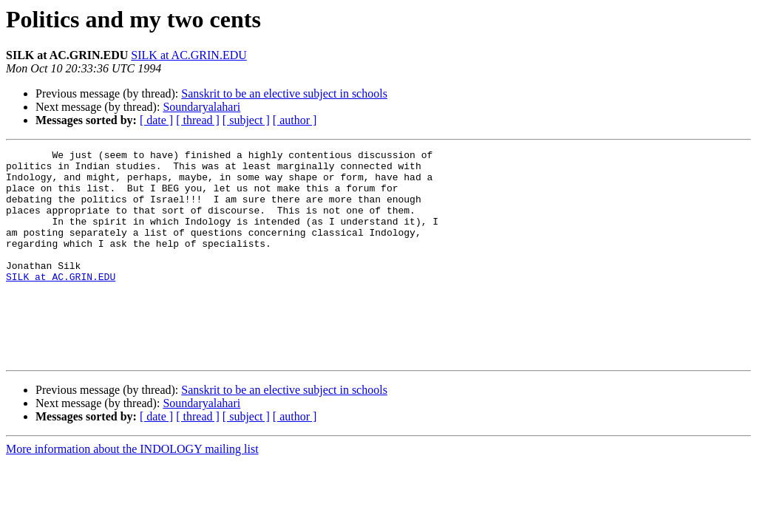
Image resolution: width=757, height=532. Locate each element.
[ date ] (156, 120)
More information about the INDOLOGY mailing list (132, 491)
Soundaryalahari (201, 107)
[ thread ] (198, 120)
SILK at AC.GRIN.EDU (189, 55)
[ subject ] (246, 120)
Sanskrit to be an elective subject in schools (284, 93)
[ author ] (295, 120)
